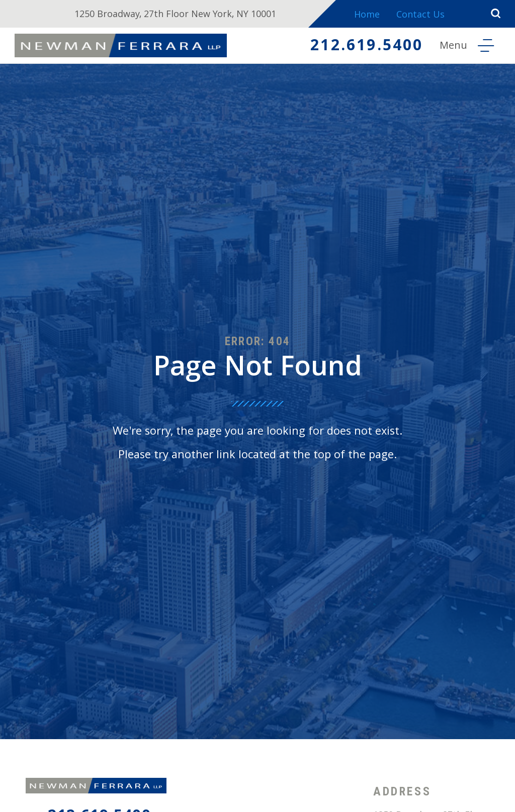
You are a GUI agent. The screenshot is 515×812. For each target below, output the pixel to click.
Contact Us (420, 16)
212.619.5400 (367, 47)
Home (367, 16)
